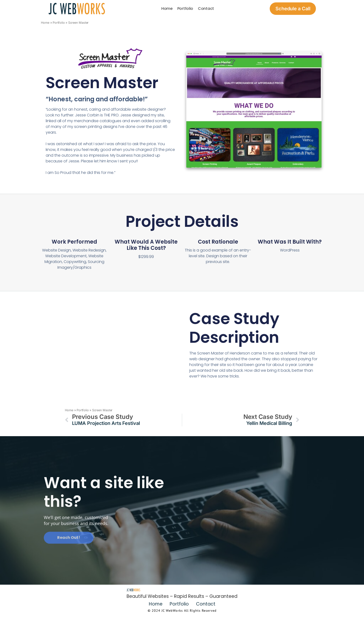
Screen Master (102, 83)
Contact (206, 9)
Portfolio (185, 9)
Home (167, 9)
